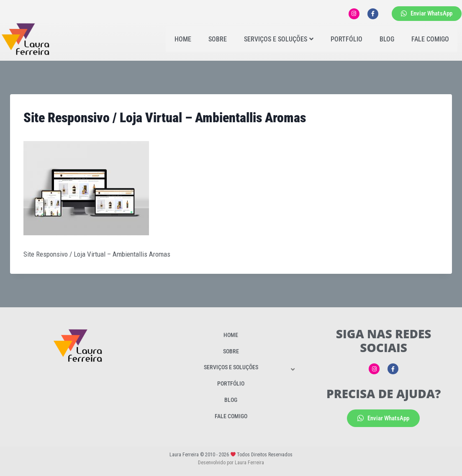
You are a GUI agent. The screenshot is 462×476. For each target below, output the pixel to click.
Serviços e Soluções (279, 39)
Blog (387, 39)
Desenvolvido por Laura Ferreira (231, 463)
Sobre (218, 39)
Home (183, 39)
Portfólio (346, 39)
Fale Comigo (430, 39)
